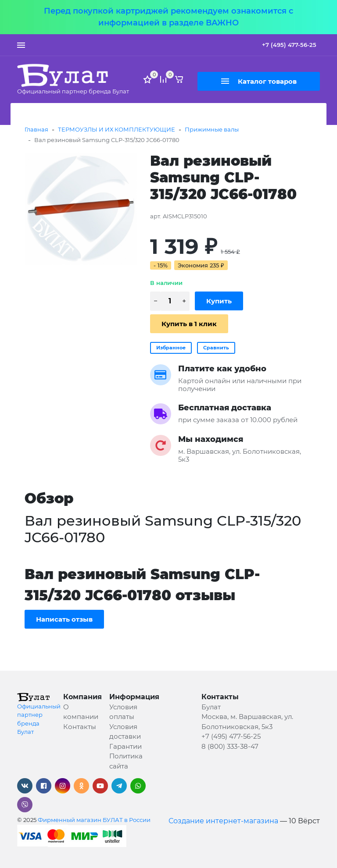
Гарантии (125, 746)
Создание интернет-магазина (223, 821)
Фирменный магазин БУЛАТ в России (94, 820)
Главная (36, 129)
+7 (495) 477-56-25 (289, 45)
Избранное (171, 348)
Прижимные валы (212, 129)
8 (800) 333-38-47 (230, 746)
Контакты (80, 727)
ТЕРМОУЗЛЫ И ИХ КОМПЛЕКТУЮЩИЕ (117, 129)
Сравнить (216, 348)
